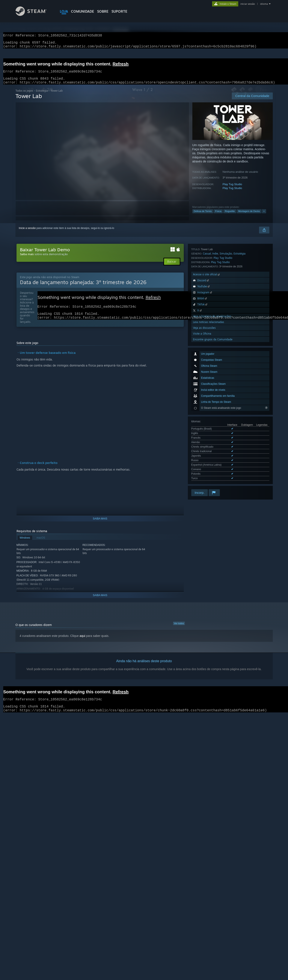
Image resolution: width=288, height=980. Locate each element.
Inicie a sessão (27, 233)
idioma (264, 4)
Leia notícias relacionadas (209, 438)
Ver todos (179, 629)
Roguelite (230, 216)
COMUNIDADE (83, 11)
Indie (215, 369)
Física (218, 216)
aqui (82, 641)
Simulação (226, 369)
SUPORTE (119, 11)
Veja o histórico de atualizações (212, 432)
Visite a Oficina (202, 449)
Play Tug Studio (232, 189)
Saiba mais (27, 259)
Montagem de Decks (249, 216)
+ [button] (264, 216)
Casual (207, 369)
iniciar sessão (248, 4)
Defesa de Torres (203, 216)
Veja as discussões (204, 444)
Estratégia (42, 96)
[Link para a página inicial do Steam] (34, 15)
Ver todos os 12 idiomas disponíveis (212, 353)
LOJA (64, 11)
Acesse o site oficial (207, 390)
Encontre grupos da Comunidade (213, 455)
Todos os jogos (24, 96)
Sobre (103, 11)
